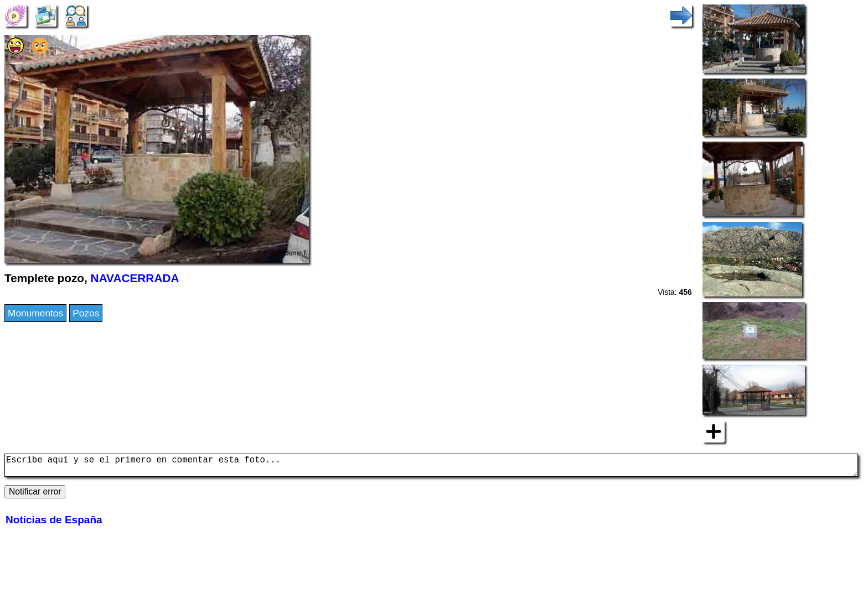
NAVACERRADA (135, 278)
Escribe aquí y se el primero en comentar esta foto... (431, 467)
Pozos (86, 313)
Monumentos (35, 313)
